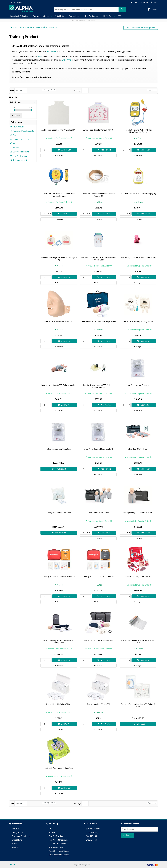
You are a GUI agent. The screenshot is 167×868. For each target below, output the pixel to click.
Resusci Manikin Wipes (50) (98, 704)
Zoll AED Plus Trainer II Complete (59, 768)
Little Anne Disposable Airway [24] (98, 449)
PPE (119, 16)
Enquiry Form (91, 840)
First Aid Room (75, 16)
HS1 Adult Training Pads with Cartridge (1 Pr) (138, 194)
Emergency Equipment (41, 16)
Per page (77, 91)
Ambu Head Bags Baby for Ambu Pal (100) (59, 130)
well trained (51, 51)
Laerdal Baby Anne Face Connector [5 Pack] (138, 257)
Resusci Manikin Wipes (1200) (59, 704)
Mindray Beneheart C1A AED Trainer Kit (59, 577)
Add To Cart (66, 150)
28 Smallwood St (93, 829)
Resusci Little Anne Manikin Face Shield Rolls (138, 642)
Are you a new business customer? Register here (141, 28)
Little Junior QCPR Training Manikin (138, 513)
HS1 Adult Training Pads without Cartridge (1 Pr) (59, 259)
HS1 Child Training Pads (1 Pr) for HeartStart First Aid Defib (98, 259)
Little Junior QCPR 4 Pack (98, 513)
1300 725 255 (91, 836)
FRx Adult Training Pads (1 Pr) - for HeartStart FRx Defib (138, 131)
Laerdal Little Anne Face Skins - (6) (59, 321)
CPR (40, 57)
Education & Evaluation (19, 16)
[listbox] (21, 91)
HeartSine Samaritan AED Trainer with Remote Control (59, 195)
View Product (60, 469)
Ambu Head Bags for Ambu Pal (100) (98, 130)
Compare (60, 155)
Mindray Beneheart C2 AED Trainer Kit (98, 577)
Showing (49, 90)
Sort (12, 91)
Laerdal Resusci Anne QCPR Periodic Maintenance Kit (98, 386)
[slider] (14, 110)
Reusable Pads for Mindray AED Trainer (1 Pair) (138, 705)
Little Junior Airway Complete (59, 513)
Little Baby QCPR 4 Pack (138, 449)
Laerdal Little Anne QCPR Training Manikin (98, 321)
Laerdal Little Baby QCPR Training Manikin (59, 385)
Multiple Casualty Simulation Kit (138, 577)
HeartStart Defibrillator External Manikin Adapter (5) (98, 195)
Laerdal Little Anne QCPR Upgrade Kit (138, 321)
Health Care (108, 16)
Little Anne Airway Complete (138, 385)
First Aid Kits (59, 16)
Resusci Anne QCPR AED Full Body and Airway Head (59, 642)
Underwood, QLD (93, 832)
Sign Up (129, 835)
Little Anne (67, 60)
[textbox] (86, 10)
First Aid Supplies (92, 16)
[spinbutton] (44, 150)
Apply (17, 116)
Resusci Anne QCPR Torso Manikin (98, 640)
